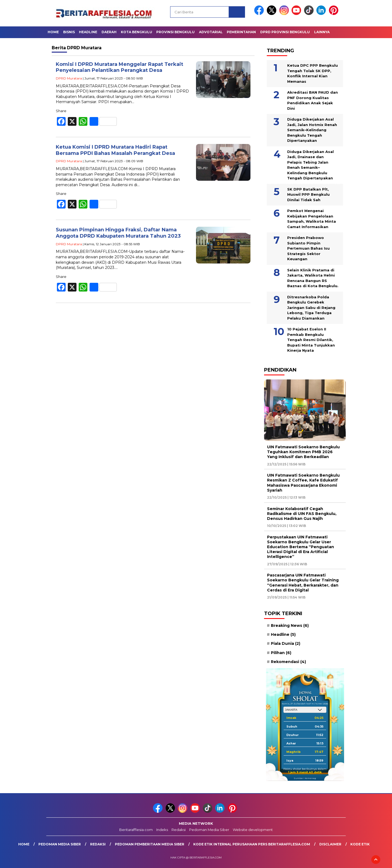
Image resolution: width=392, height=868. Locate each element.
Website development (253, 830)
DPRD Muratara (69, 78)
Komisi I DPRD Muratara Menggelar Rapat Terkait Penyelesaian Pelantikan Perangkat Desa (120, 67)
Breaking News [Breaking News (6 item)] (290, 625)
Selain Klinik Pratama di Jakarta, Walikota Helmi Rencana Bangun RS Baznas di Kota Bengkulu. (313, 278)
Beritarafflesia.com (136, 830)
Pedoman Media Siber (209, 830)
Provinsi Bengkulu (175, 32)
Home (53, 32)
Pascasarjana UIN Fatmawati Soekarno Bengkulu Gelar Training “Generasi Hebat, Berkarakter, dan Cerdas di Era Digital (303, 583)
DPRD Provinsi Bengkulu (285, 32)
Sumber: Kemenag (305, 778)
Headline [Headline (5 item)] (283, 634)
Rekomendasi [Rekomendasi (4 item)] (288, 662)
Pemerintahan (241, 32)
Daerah (109, 32)
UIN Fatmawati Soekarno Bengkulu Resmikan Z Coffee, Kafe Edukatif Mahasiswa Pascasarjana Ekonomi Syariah (303, 483)
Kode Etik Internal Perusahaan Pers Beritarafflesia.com (252, 844)
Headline (88, 32)
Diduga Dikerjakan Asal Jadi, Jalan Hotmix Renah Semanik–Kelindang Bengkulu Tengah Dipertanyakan (312, 130)
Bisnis (69, 32)
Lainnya (322, 32)
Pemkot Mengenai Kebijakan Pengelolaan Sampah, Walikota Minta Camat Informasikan (312, 219)
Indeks (162, 830)
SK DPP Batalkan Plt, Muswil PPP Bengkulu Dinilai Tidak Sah (308, 194)
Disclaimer (330, 844)
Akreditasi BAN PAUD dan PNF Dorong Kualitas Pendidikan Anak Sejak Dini (313, 100)
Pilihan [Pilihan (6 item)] (281, 653)
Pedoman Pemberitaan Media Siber (150, 844)
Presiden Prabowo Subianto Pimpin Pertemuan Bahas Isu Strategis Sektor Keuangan (308, 248)
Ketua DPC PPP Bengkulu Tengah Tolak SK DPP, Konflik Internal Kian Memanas (313, 73)
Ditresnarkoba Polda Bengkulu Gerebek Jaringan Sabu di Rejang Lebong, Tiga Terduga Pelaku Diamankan (311, 308)
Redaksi (179, 830)
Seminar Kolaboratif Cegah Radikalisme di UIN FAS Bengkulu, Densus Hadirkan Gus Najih (302, 514)
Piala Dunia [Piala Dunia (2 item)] (286, 643)
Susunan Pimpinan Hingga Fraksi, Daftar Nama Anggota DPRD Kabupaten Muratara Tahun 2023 (118, 233)
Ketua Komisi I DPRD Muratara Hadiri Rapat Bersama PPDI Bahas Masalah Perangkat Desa (115, 150)
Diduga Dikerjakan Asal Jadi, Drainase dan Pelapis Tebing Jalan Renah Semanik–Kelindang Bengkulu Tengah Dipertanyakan (310, 165)
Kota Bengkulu (137, 32)
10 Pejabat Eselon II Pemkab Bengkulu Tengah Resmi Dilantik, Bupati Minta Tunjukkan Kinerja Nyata (311, 340)
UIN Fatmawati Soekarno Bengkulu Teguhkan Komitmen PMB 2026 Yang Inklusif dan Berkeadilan (303, 452)
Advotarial (211, 32)
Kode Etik (360, 844)
